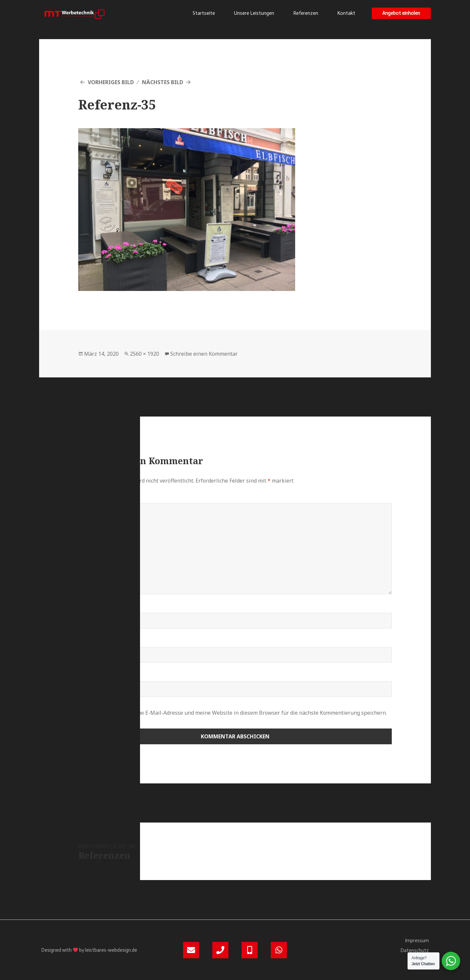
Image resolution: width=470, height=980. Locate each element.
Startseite (204, 13)
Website (90, 677)
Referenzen (306, 13)
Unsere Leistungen (254, 13)
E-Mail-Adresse (103, 643)
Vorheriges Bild (111, 82)
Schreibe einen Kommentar (204, 354)
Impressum (417, 941)
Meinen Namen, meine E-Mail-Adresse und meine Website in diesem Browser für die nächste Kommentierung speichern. (237, 713)
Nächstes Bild (163, 82)
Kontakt (346, 13)
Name (89, 609)
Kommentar (99, 499)
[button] (401, 13)
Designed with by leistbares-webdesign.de (89, 950)
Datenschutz (415, 950)
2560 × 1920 (144, 354)
